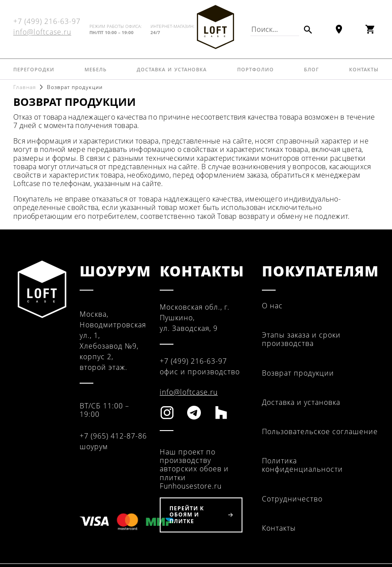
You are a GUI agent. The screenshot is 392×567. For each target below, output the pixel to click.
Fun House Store (215, 27)
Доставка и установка (172, 69)
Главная (25, 87)
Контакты (364, 69)
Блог (311, 69)
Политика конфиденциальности (302, 465)
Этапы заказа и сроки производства (301, 339)
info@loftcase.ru (42, 32)
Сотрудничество (292, 499)
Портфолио (256, 69)
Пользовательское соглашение (320, 431)
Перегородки (34, 69)
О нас (272, 306)
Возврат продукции (298, 373)
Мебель (96, 69)
